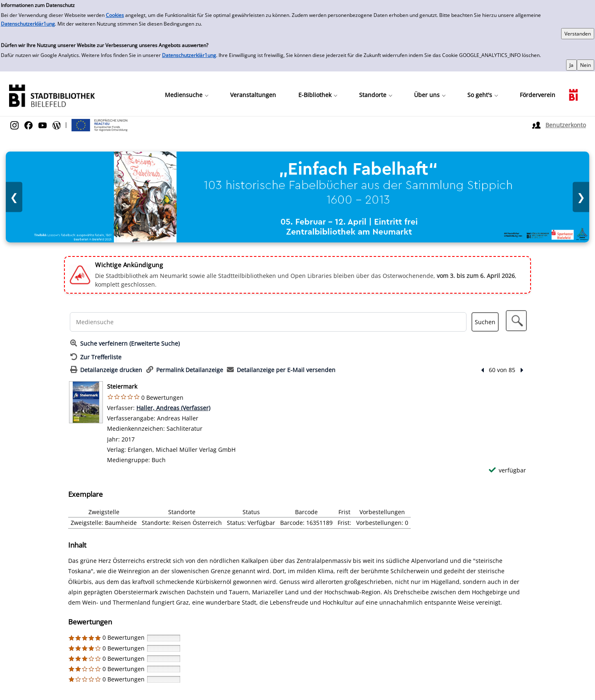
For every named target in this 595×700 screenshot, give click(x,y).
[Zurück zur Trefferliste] (96, 357)
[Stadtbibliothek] (52, 95)
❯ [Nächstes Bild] (581, 197)
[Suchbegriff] (268, 322)
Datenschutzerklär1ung (28, 24)
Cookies (115, 15)
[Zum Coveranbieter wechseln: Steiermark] (86, 402)
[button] (516, 321)
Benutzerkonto (566, 125)
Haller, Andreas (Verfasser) (173, 408)
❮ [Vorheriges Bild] (14, 197)
